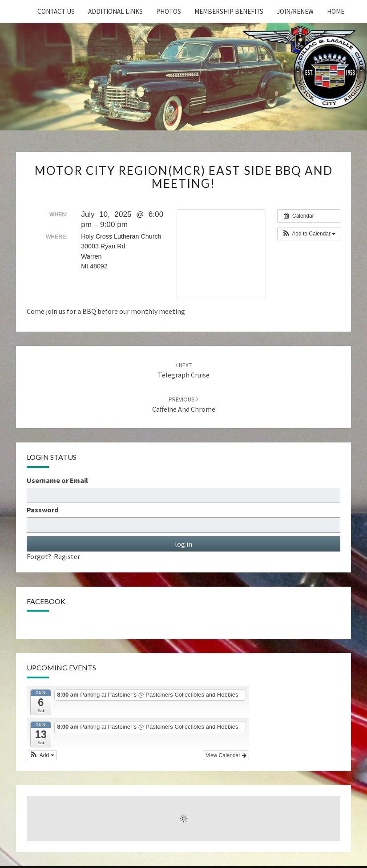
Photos (169, 11)
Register (67, 556)
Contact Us (56, 11)
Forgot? (39, 556)
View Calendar (226, 755)
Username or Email (57, 480)
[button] (309, 234)
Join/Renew (295, 11)
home (336, 11)
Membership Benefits (229, 11)
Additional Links (115, 11)
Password (42, 510)
